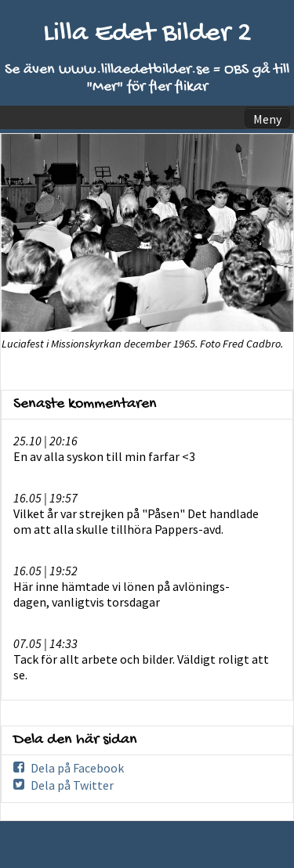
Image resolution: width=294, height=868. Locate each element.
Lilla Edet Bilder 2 (147, 34)
